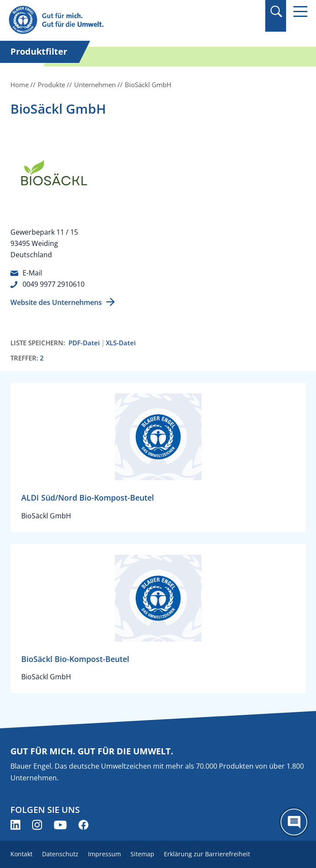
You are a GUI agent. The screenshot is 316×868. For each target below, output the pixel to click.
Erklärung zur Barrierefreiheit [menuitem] (207, 854)
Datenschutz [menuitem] (60, 854)
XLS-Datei (121, 343)
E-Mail (32, 273)
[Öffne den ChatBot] (294, 822)
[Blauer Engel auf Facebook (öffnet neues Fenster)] (83, 825)
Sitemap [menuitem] (142, 854)
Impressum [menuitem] (104, 854)
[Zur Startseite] (113, 20)
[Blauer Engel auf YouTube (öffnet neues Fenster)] (60, 825)
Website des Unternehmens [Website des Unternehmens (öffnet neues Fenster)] (56, 302)
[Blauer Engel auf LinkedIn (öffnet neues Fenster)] (15, 825)
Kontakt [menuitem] (21, 854)
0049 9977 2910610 (54, 284)
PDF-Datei (84, 343)
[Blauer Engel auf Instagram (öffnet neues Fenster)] (37, 825)
